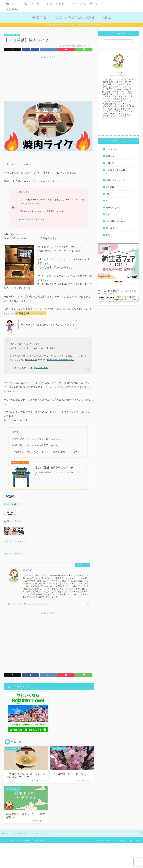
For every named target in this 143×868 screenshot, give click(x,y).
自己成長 (110, 229)
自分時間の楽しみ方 (12, 35)
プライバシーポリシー (86, 4)
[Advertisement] (48, 79)
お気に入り (111, 157)
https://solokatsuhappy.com (33, 606)
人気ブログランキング (15, 544)
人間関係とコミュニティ (117, 172)
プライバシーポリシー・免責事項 (18, 843)
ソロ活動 (110, 163)
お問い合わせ (56, 4)
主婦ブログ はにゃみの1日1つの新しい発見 (71, 17)
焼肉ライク (19, 556)
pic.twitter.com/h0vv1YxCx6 (60, 360)
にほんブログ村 (13, 507)
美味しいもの (112, 208)
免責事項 (12, 9)
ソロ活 (9, 556)
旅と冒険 (110, 187)
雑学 (108, 235)
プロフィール (31, 4)
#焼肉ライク (31, 360)
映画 (108, 194)
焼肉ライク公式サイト (32, 220)
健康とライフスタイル (117, 181)
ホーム (11, 4)
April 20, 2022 (41, 368)
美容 (108, 215)
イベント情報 (112, 150)
